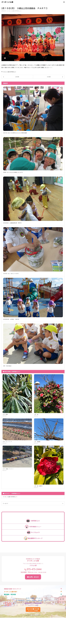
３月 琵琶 (5, 414)
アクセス (32, 565)
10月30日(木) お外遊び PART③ (11, 319)
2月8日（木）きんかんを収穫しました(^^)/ (13, 172)
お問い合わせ (34, 577)
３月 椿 (36, 414)
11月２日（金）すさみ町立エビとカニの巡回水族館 (15, 133)
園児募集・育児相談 (10, 594)
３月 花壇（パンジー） (8, 469)
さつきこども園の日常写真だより (14, 11)
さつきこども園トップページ (33, 598)
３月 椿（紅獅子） (39, 486)
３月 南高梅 (37, 442)
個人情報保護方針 (20, 600)
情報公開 (40, 600)
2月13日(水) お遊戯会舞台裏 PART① (12, 223)
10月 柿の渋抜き (7, 366)
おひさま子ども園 (32, 605)
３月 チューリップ (7, 442)
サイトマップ (47, 600)
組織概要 (34, 600)
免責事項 (28, 600)
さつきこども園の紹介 (11, 592)
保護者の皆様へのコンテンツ (13, 589)
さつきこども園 (7, 2)
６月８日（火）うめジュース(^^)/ (11, 274)
